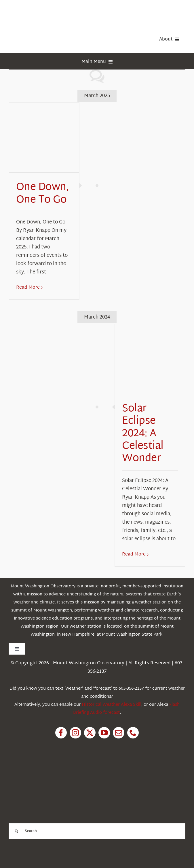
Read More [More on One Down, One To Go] (28, 288)
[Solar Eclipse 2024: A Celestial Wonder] (150, 359)
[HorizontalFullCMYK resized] (52, 11)
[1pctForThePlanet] (52, 771)
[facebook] (61, 733)
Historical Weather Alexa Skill (112, 705)
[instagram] (75, 733)
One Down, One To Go (42, 194)
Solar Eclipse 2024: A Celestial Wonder (143, 434)
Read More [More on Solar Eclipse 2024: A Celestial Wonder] (134, 554)
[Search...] (97, 831)
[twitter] (90, 733)
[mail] (119, 733)
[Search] (17, 831)
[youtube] (104, 733)
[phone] (133, 733)
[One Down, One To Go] (44, 138)
